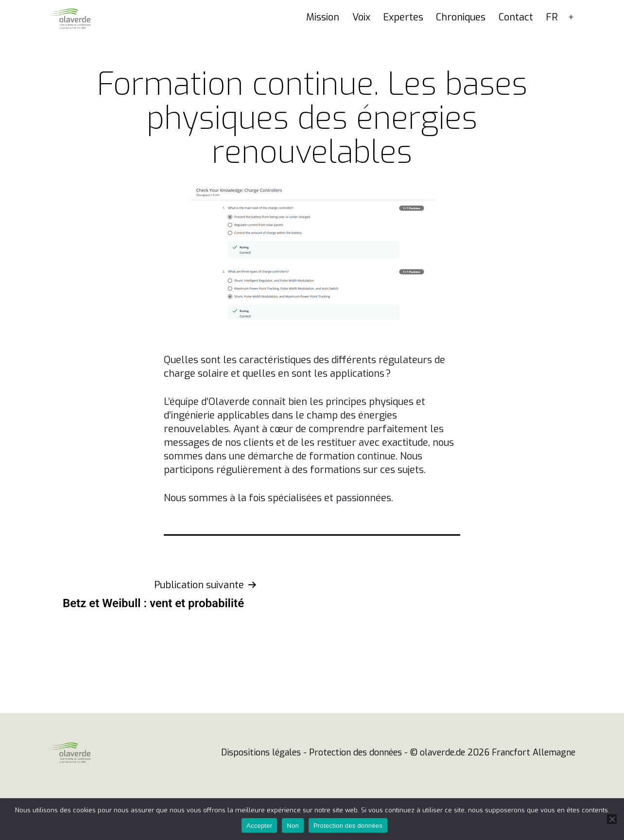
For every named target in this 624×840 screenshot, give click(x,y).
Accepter (259, 826)
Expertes (403, 36)
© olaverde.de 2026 (450, 771)
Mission (323, 36)
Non (293, 826)
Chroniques (461, 36)
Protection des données (355, 771)
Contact (516, 36)
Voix (361, 36)
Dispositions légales (261, 771)
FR (552, 36)
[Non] (612, 819)
